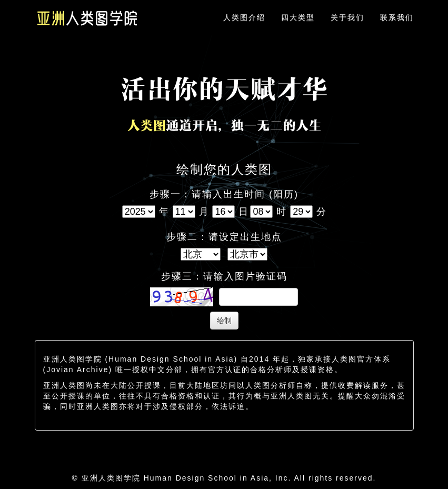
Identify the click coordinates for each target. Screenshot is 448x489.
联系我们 (397, 17)
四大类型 (298, 17)
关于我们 (347, 17)
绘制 (224, 321)
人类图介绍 (244, 17)
